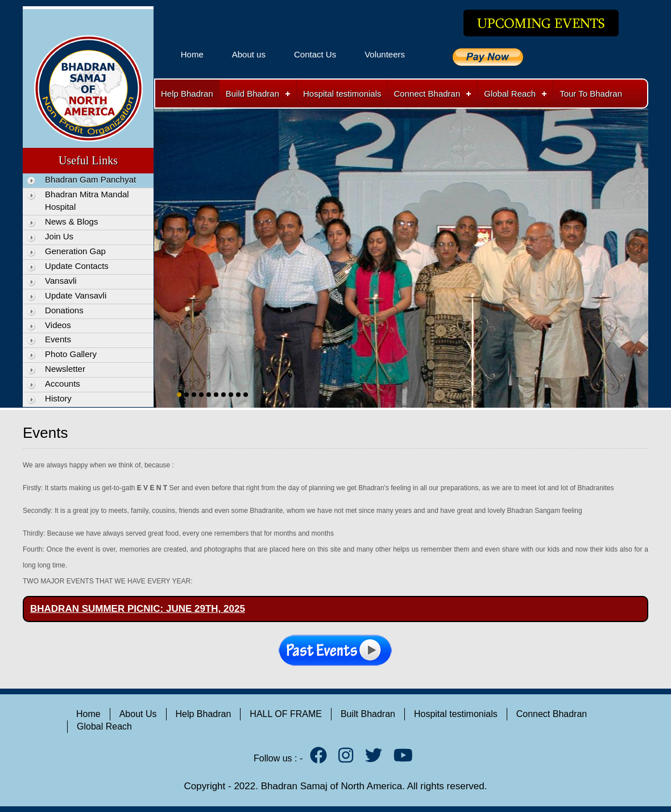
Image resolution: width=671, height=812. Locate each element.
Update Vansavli (76, 295)
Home (192, 54)
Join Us (59, 236)
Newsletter (65, 369)
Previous (165, 246)
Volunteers (385, 54)
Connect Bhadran (427, 94)
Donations (64, 310)
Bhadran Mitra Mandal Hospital (87, 201)
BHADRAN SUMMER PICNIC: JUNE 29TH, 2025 (138, 609)
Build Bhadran (252, 94)
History (58, 398)
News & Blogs (71, 221)
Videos (58, 325)
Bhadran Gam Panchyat (90, 179)
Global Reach (510, 94)
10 (246, 395)
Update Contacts (77, 266)
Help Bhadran (187, 94)
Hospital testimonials (342, 94)
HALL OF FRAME (286, 714)
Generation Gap (75, 251)
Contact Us (315, 54)
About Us (138, 714)
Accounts (63, 384)
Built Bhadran (368, 714)
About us (249, 54)
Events (58, 339)
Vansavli (61, 281)
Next (637, 246)
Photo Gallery (71, 354)
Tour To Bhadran (591, 94)
